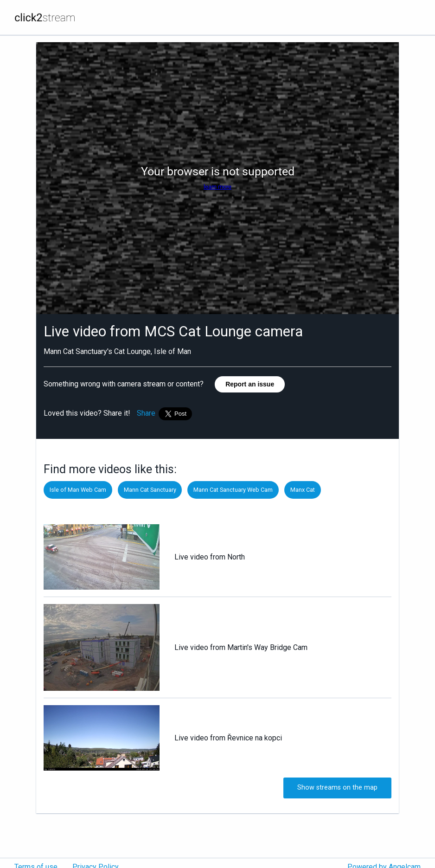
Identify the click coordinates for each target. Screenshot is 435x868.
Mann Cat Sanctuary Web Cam (233, 490)
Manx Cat (303, 490)
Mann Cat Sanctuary (150, 490)
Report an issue (250, 384)
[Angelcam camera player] (217, 178)
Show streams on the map (337, 788)
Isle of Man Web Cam (78, 490)
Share (146, 413)
